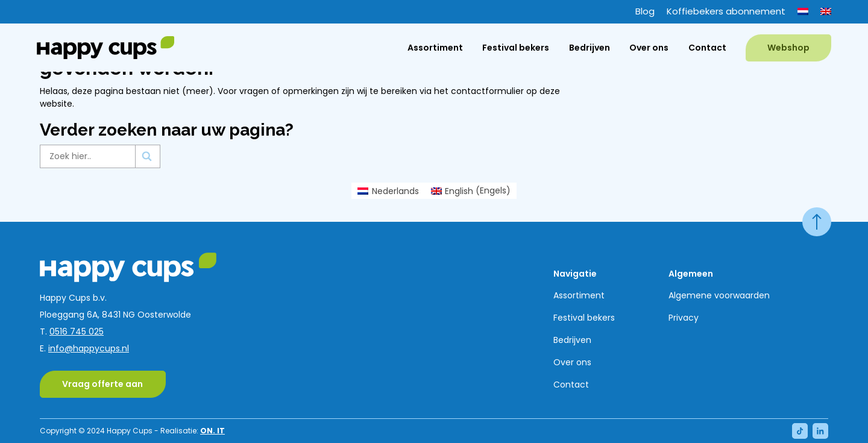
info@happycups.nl (89, 348)
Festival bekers (516, 48)
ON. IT (212, 431)
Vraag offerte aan (102, 384)
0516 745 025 (77, 331)
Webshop (788, 48)
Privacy (684, 318)
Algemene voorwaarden (719, 295)
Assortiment (435, 48)
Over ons (649, 48)
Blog (645, 11)
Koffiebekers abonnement (726, 11)
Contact (707, 48)
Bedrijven (590, 48)
